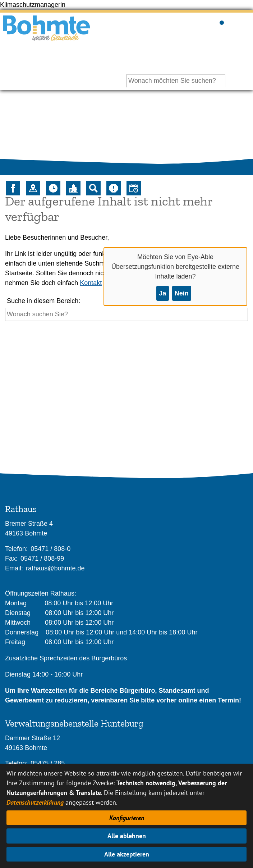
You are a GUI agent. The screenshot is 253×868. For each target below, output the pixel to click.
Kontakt (91, 283)
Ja (162, 293)
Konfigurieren (127, 818)
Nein (182, 293)
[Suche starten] (5, 328)
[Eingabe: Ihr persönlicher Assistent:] (176, 81)
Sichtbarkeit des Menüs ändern (243, 22)
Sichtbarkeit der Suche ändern (221, 22)
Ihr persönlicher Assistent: (188, 60)
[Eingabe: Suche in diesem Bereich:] (126, 314)
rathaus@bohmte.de (55, 568)
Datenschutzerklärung (35, 802)
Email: (14, 568)
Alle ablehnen (127, 836)
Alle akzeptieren (127, 854)
